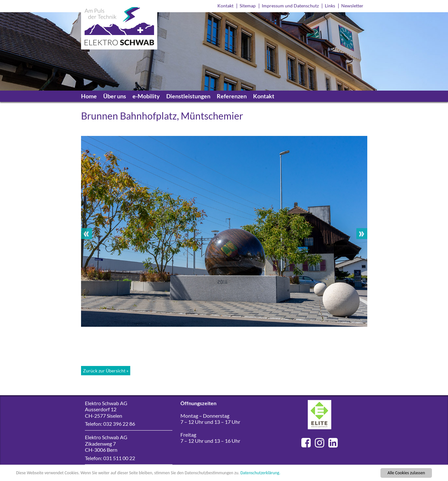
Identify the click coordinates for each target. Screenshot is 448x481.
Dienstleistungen (188, 96)
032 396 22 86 (119, 424)
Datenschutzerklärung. (260, 473)
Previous (87, 234)
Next (362, 234)
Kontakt (225, 6)
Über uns (115, 96)
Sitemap (248, 6)
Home (89, 96)
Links (330, 6)
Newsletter (352, 6)
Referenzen (232, 96)
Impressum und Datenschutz (290, 6)
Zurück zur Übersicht (104, 371)
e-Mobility (146, 96)
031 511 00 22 (119, 458)
